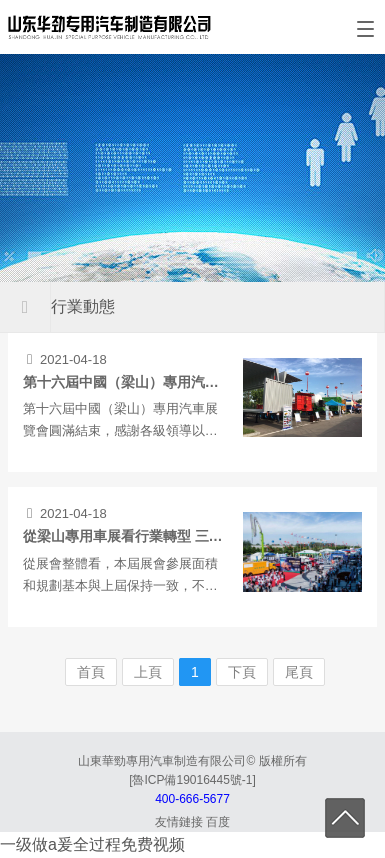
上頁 (148, 672)
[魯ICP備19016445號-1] (192, 780)
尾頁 (299, 672)
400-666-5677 (192, 799)
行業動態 (83, 306)
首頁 (91, 672)
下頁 (242, 672)
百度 (218, 822)
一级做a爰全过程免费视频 (92, 844)
